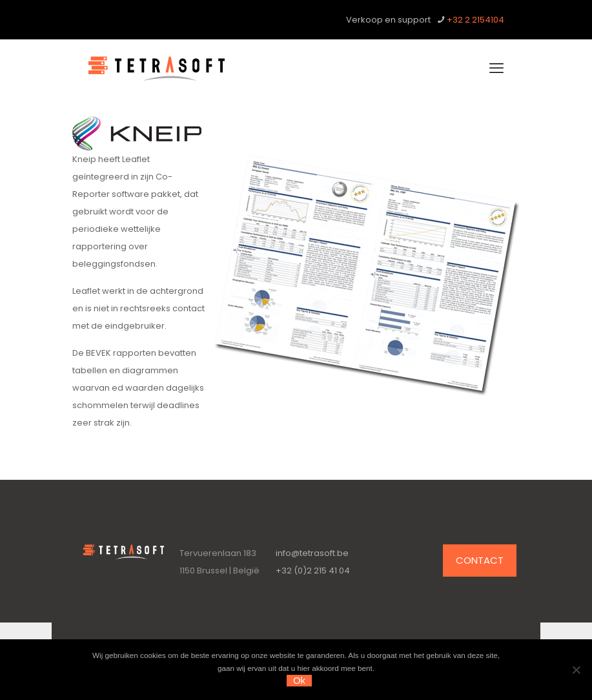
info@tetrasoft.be (312, 553)
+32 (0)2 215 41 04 (313, 571)
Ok (299, 680)
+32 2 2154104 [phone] (475, 20)
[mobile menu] (496, 68)
